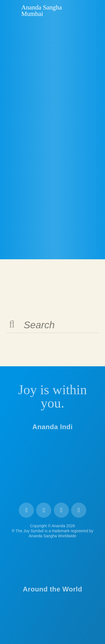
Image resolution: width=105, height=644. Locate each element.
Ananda (11, 10)
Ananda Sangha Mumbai (42, 11)
